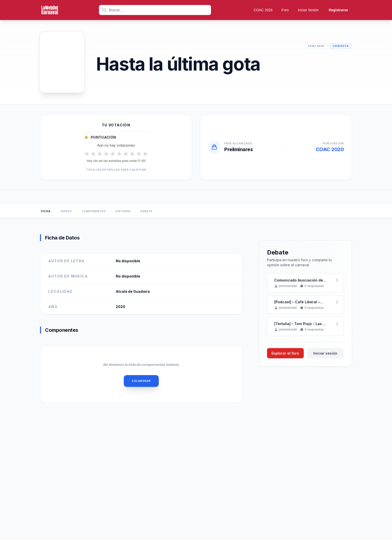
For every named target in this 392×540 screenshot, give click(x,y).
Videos (66, 211)
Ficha (46, 211)
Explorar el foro (285, 353)
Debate (146, 211)
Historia (123, 211)
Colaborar (141, 381)
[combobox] (155, 10)
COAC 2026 (263, 10)
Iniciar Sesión (308, 10)
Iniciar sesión (325, 353)
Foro (285, 10)
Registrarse (338, 10)
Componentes (94, 211)
